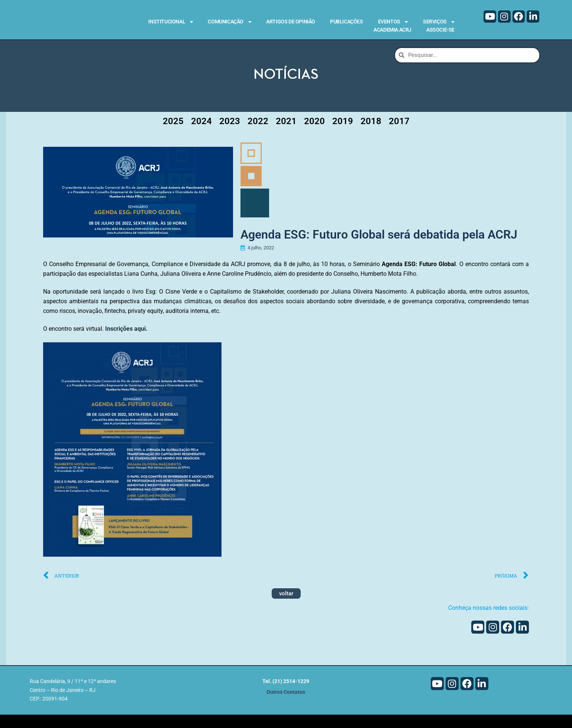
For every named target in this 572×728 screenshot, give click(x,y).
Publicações (347, 22)
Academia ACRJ (392, 30)
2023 (230, 133)
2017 (399, 133)
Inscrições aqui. (126, 342)
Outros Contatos (286, 706)
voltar (286, 607)
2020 (314, 133)
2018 (371, 133)
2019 (343, 133)
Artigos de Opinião (291, 22)
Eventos (393, 22)
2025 (173, 133)
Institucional (171, 22)
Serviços (439, 22)
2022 (258, 133)
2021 (286, 133)
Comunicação (230, 22)
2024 (201, 133)
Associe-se (440, 30)
